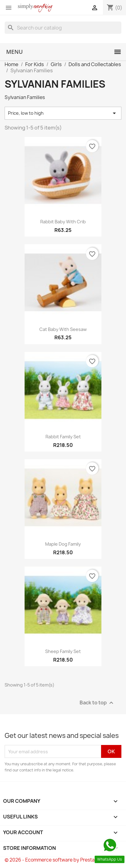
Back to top (97, 703)
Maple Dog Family (63, 544)
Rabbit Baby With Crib (63, 222)
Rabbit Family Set (63, 437)
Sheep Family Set (63, 651)
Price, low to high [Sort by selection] (63, 113)
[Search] (63, 28)
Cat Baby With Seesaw (63, 329)
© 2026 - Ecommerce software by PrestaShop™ (58, 860)
